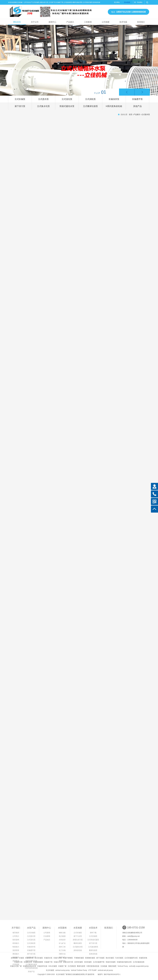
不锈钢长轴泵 (79, 958)
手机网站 (140, 2)
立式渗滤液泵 (93, 947)
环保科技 (62, 961)
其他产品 (137, 106)
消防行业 (62, 954)
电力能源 (62, 936)
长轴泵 (22, 958)
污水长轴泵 (119, 958)
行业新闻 (47, 936)
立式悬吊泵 (43, 99)
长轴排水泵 (48, 958)
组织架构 (16, 940)
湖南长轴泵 (112, 966)
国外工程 (62, 947)
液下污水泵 (78, 936)
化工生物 (62, 950)
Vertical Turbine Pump (79, 970)
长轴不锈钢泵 (68, 958)
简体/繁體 (127, 2)
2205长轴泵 (79, 962)
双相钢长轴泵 (90, 958)
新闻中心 (52, 22)
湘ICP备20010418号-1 (112, 974)
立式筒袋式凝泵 (93, 940)
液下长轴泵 (100, 958)
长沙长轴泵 (50, 970)
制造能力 (16, 947)
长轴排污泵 (18, 962)
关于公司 (35, 22)
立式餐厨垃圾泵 (90, 106)
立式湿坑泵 (67, 99)
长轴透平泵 (137, 99)
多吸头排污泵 (78, 940)
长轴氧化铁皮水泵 (30, 966)
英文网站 (117, 2)
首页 (131, 114)
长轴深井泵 (114, 99)
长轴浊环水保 (42, 966)
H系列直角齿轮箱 (114, 106)
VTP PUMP (92, 970)
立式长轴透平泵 (99, 962)
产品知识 (47, 940)
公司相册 (106, 22)
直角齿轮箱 (78, 950)
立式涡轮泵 (90, 99)
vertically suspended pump (139, 966)
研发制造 (16, 957)
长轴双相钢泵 (38, 962)
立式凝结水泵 (78, 947)
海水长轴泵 (110, 958)
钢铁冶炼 (62, 933)
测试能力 (16, 954)
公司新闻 (47, 933)
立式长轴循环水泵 (131, 958)
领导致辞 (16, 933)
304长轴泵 (88, 962)
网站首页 (17, 22)
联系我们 (141, 22)
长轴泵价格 (143, 958)
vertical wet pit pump (105, 970)
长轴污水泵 (58, 958)
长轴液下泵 (48, 962)
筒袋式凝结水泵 (67, 106)
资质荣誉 (16, 950)
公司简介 (16, 936)
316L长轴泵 (53, 966)
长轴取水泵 (28, 962)
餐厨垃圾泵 (78, 943)
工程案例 (88, 22)
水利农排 (62, 940)
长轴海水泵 (29, 958)
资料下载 (93, 933)
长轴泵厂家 (62, 966)
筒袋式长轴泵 (111, 962)
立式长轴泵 (20, 99)
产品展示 (70, 22)
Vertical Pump (123, 966)
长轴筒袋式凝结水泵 (124, 962)
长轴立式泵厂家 (16, 966)
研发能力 (16, 943)
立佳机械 (104, 966)
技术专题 (123, 22)
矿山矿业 (62, 943)
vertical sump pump (62, 970)
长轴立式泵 (58, 962)
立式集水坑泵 (43, 106)
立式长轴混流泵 (139, 962)
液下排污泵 (20, 106)
